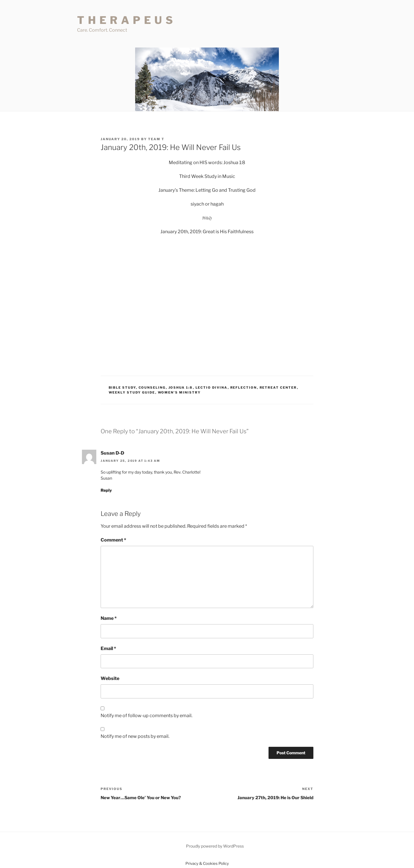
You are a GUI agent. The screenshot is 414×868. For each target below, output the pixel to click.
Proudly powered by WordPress (215, 846)
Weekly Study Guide (132, 392)
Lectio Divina (212, 388)
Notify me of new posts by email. (135, 736)
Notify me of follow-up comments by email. (146, 716)
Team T (156, 139)
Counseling (152, 388)
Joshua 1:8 (181, 388)
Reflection (244, 388)
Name (109, 618)
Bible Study (122, 388)
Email (108, 648)
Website (110, 678)
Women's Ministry (179, 392)
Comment (113, 540)
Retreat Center (278, 388)
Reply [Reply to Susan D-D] (106, 490)
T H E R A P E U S (125, 20)
